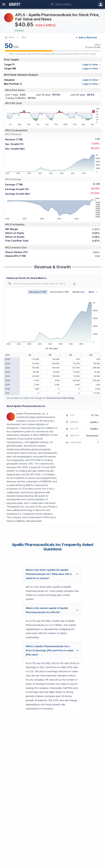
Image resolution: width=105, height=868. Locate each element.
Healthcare (96, 429)
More (93, 292)
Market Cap (78, 292)
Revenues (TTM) (38, 292)
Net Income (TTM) (59, 292)
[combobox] (73, 4)
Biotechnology (94, 436)
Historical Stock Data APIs (60, 398)
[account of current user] (4, 4)
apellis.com (96, 422)
